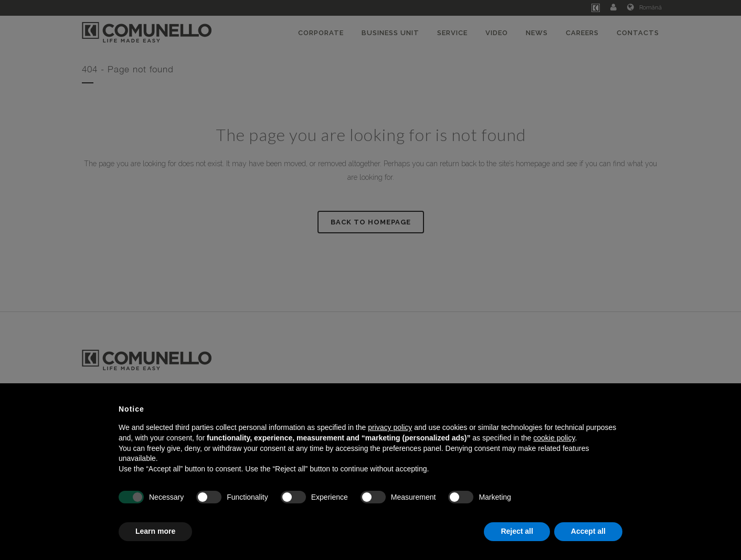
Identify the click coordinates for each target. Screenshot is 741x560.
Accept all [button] (588, 531)
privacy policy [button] (390, 427)
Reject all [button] (517, 531)
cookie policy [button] (554, 438)
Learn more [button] (155, 531)
